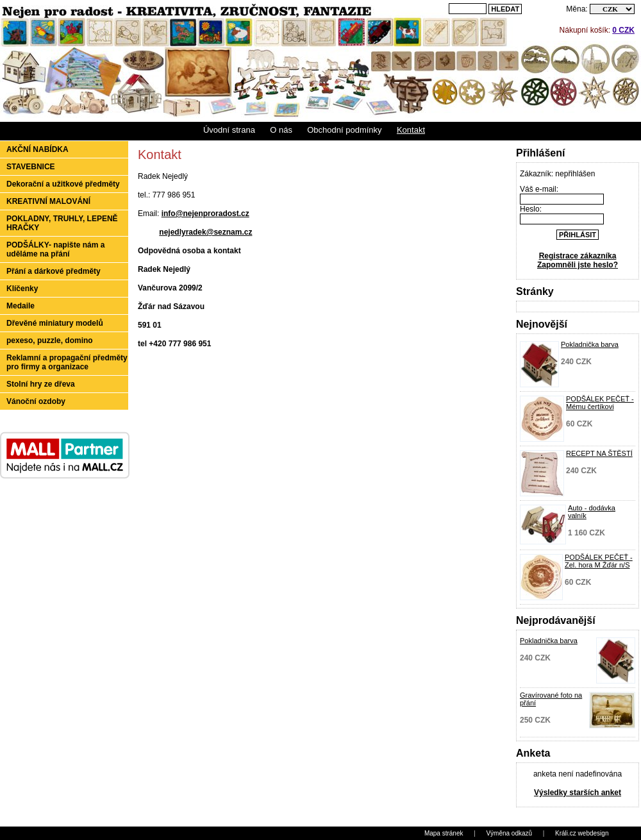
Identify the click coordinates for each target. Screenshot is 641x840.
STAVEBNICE (31, 167)
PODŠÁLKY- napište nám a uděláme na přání (55, 249)
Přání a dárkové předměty (54, 271)
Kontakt (411, 130)
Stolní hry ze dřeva (41, 384)
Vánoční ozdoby (36, 401)
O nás (281, 130)
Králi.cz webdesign (582, 833)
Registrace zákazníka (578, 256)
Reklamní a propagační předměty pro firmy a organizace (67, 362)
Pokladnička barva (590, 344)
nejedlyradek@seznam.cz (205, 232)
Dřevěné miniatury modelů (55, 323)
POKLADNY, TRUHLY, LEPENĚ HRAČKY (62, 223)
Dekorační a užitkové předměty (63, 184)
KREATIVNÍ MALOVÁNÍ (48, 201)
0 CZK (623, 30)
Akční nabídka (37, 149)
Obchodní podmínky (344, 130)
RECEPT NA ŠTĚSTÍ (599, 453)
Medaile (21, 306)
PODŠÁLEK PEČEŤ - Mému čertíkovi (600, 403)
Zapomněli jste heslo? (578, 265)
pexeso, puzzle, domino (50, 340)
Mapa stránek (444, 833)
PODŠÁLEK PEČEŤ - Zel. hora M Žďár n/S (599, 561)
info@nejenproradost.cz (205, 214)
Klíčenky (22, 289)
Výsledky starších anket (578, 793)
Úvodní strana (229, 130)
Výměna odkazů (509, 833)
